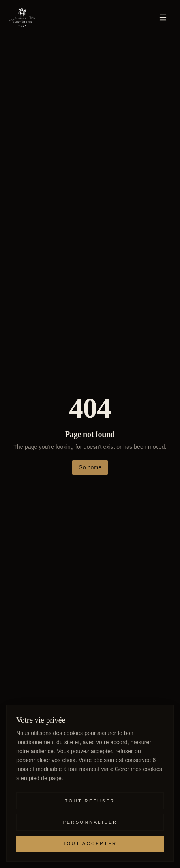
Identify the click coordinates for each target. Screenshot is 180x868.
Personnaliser (90, 822)
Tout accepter (90, 843)
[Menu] (163, 17)
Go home (90, 467)
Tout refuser (90, 801)
